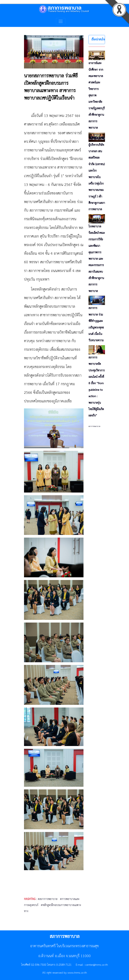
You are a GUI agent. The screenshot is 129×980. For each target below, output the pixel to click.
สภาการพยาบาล (94, 426)
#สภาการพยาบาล (48, 899)
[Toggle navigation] (61, 21)
